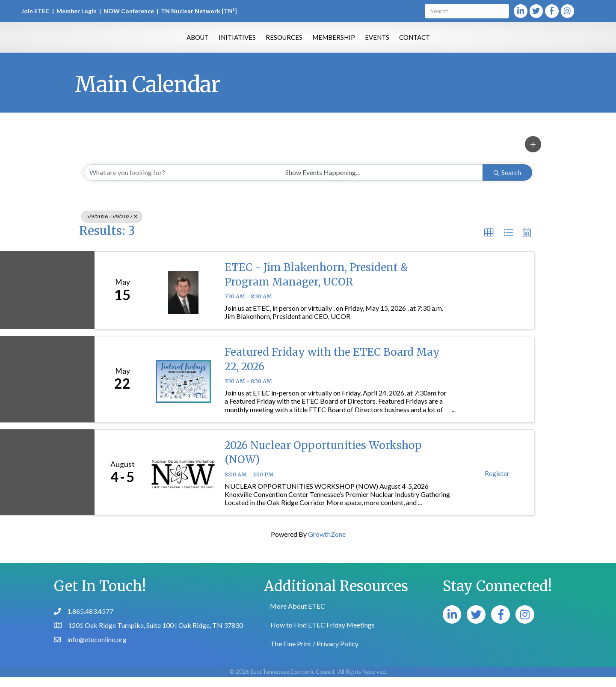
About (156, 42)
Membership (375, 42)
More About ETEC (298, 616)
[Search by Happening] (381, 183)
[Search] (467, 11)
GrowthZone (327, 544)
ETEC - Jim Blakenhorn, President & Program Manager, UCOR (316, 285)
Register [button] (497, 483)
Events (419, 42)
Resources (243, 42)
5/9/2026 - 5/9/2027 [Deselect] (112, 227)
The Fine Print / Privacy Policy (314, 654)
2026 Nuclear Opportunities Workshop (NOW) (323, 463)
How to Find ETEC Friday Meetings (323, 635)
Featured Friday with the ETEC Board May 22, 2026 (332, 370)
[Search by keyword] (182, 183)
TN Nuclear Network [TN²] (199, 11)
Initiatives (196, 42)
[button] (533, 155)
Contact (456, 42)
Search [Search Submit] (507, 183)
